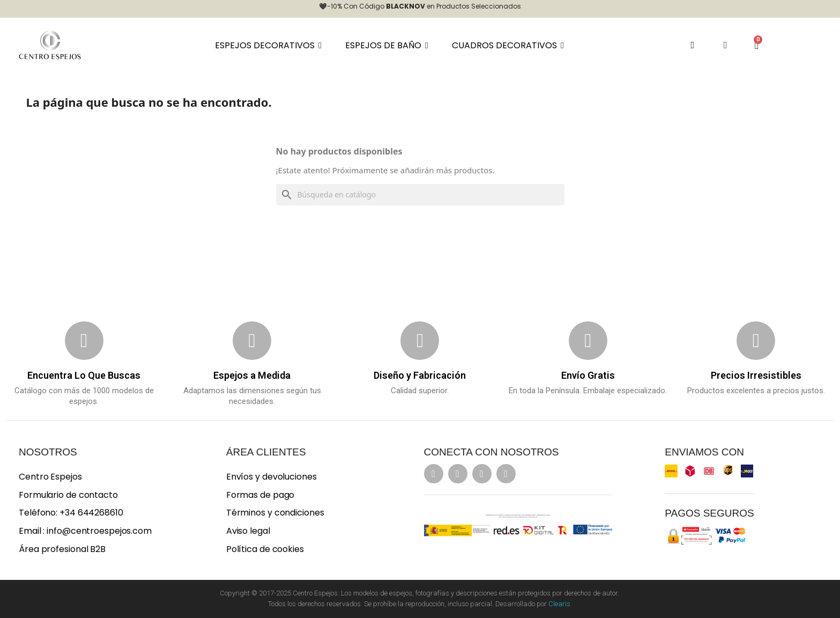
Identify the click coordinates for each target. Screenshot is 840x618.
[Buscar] (420, 195)
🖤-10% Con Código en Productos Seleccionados (420, 6)
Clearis (559, 604)
